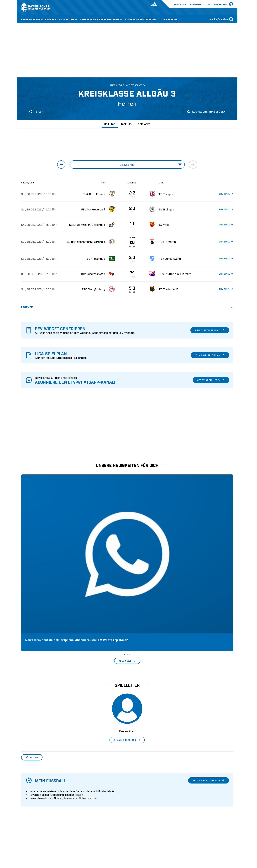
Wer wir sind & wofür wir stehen (40, 784)
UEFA (41, 843)
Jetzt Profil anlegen (209, 676)
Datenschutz (210, 843)
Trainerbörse (82, 805)
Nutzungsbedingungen (186, 843)
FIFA (51, 843)
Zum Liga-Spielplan (210, 355)
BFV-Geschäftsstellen (88, 800)
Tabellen (127, 124)
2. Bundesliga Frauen (142, 810)
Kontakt (26, 810)
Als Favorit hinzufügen (206, 112)
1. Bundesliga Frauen (142, 805)
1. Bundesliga (137, 784)
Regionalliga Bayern (141, 800)
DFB (32, 843)
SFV (23, 843)
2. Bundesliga (137, 789)
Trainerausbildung (86, 789)
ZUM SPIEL (226, 194)
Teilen (36, 112)
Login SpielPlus (84, 810)
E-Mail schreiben (127, 636)
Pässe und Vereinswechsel (91, 784)
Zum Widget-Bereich (210, 330)
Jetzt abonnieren (211, 380)
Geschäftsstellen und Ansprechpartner (43, 789)
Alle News (127, 556)
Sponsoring (28, 794)
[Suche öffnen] (222, 19)
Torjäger (144, 124)
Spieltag (110, 124)
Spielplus (180, 4)
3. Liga (133, 794)
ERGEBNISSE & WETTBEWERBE (39, 19)
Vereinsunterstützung (34, 800)
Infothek (196, 4)
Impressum (227, 843)
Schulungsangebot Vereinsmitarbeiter (97, 794)
